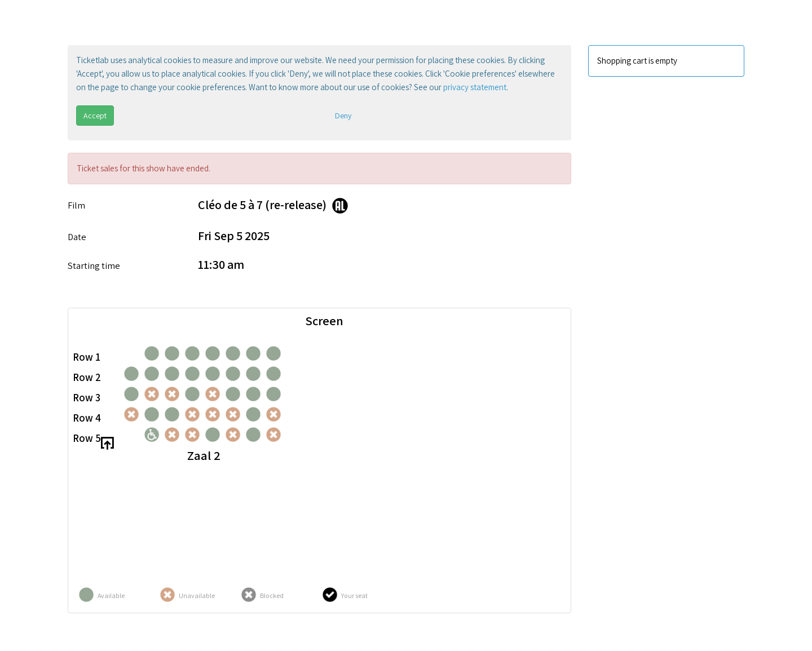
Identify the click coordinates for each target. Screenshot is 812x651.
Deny (343, 116)
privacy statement (475, 87)
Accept (95, 116)
